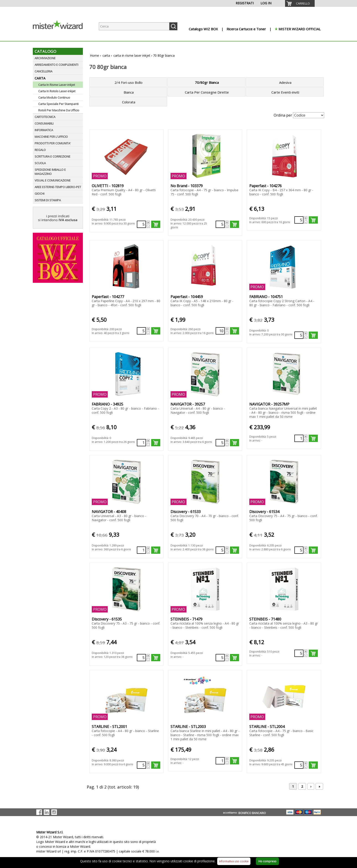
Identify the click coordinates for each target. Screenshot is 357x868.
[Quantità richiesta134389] (220, 550)
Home (94, 55)
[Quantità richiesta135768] (299, 653)
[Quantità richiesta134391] (141, 658)
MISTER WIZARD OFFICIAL (300, 29)
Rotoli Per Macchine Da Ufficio (59, 110)
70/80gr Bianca (207, 82)
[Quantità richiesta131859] (141, 550)
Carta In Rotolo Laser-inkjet (57, 91)
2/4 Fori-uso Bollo (129, 82)
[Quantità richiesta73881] (220, 761)
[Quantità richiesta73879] (299, 438)
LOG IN (266, 3)
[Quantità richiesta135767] (220, 658)
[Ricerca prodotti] (134, 26)
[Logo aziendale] (61, 37)
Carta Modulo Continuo (54, 97)
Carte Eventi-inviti (285, 92)
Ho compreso (267, 861)
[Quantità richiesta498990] (141, 331)
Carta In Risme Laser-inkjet (57, 85)
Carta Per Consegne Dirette (207, 92)
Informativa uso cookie (234, 861)
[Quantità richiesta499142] (220, 331)
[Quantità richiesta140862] (141, 765)
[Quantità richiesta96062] (299, 765)
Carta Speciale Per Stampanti (58, 104)
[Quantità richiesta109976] (141, 443)
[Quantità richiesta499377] (299, 335)
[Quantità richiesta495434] (299, 220)
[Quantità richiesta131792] (220, 443)
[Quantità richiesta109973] (141, 224)
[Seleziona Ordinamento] (309, 115)
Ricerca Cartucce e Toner (246, 29)
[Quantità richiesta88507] (220, 224)
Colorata (129, 102)
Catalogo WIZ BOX (203, 29)
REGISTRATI (245, 3)
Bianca (129, 92)
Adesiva (285, 82)
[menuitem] (300, 3)
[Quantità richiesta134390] (299, 550)
